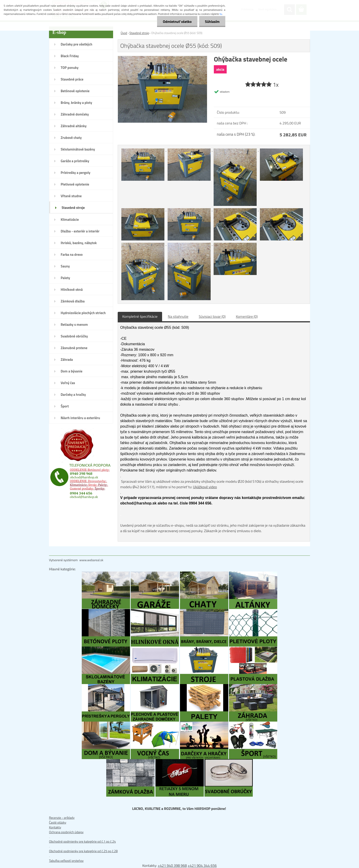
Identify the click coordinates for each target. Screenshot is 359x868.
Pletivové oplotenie (75, 184)
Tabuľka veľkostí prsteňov (66, 861)
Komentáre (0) (247, 316)
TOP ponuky (70, 68)
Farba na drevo (72, 255)
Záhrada (67, 360)
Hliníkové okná (72, 290)
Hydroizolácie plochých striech (83, 313)
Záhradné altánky (74, 126)
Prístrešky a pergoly (76, 173)
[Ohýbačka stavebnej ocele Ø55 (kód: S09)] (162, 58)
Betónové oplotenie (75, 91)
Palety (65, 278)
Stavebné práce (72, 79)
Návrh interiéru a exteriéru (80, 418)
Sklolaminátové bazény (78, 149)
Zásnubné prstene (74, 348)
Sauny (65, 266)
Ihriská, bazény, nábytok (79, 243)
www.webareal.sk (91, 560)
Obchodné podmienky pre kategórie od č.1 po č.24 (82, 841)
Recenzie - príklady (62, 818)
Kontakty (55, 827)
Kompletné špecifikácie (140, 316)
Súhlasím (212, 22)
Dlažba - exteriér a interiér (80, 231)
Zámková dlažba (73, 301)
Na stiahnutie (178, 316)
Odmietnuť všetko (177, 22)
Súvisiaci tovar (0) (212, 316)
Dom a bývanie (72, 371)
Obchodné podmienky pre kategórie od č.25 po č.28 (83, 851)
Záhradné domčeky (75, 114)
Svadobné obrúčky (74, 336)
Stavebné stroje (73, 208)
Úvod (124, 33)
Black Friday (70, 56)
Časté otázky (58, 822)
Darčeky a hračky (73, 395)
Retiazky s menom (74, 325)
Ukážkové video (205, 487)
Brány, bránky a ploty (76, 103)
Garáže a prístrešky (75, 161)
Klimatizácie (70, 220)
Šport (65, 406)
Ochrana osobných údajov (66, 832)
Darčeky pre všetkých (76, 44)
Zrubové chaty (71, 138)
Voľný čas (68, 383)
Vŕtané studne (71, 196)
